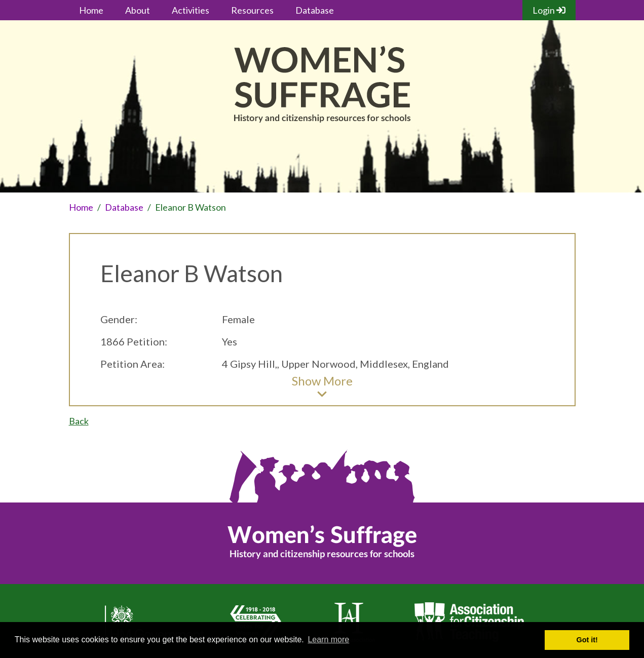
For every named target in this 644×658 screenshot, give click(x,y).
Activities (191, 10)
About (138, 10)
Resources (252, 10)
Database (315, 10)
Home (91, 10)
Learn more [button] (328, 640)
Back (79, 421)
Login (549, 10)
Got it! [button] (587, 640)
